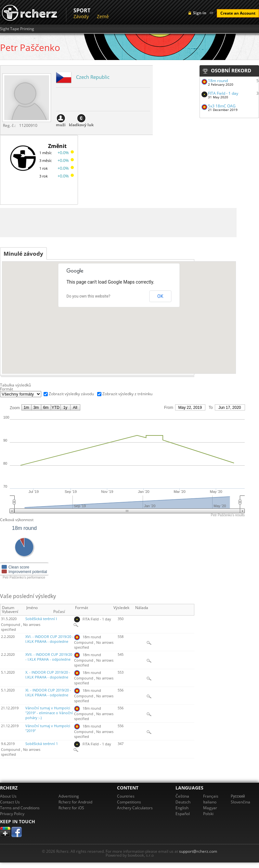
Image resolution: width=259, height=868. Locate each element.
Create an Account (238, 13)
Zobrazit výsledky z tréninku (127, 394)
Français (211, 796)
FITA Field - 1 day (223, 93)
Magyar (210, 808)
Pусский (238, 796)
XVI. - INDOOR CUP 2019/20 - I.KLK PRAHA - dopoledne (49, 639)
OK (160, 296)
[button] (183, 351)
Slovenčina (240, 802)
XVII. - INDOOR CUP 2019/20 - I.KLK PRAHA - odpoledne (49, 657)
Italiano (210, 802)
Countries (126, 796)
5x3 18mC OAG (222, 106)
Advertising (69, 796)
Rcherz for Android (75, 802)
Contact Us (10, 802)
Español (183, 814)
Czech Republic (93, 77)
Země (103, 16)
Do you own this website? (89, 296)
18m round (218, 81)
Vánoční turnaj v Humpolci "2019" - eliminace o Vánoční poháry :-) (49, 713)
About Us (8, 796)
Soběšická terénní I (41, 619)
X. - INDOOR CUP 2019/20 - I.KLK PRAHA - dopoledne (48, 675)
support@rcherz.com (198, 851)
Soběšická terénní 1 (42, 744)
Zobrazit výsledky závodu (71, 394)
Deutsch (183, 802)
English (182, 808)
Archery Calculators (135, 808)
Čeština (182, 796)
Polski (208, 814)
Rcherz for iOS (71, 808)
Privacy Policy (12, 814)
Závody (81, 16)
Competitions (129, 802)
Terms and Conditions (20, 808)
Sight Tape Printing (17, 29)
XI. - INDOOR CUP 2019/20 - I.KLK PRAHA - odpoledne (48, 693)
